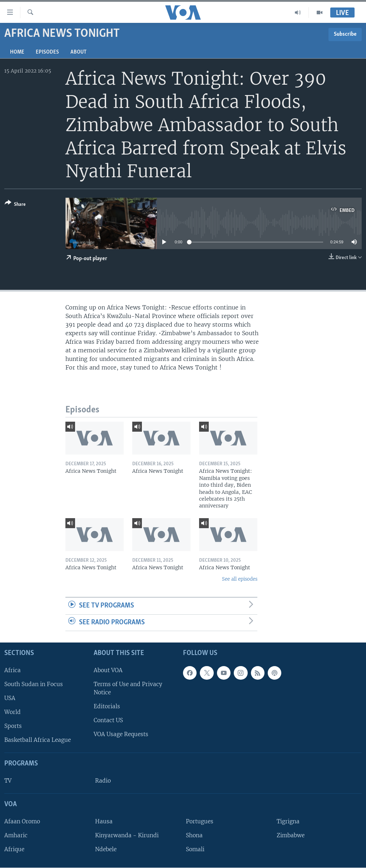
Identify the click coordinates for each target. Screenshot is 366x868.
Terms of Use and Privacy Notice (128, 688)
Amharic (16, 835)
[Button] (15, 205)
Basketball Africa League (38, 740)
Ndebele (106, 849)
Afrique (14, 849)
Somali (195, 849)
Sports (13, 726)
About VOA (108, 670)
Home (17, 52)
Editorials (107, 706)
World (13, 712)
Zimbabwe (291, 835)
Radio (103, 781)
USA (10, 698)
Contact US (108, 721)
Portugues (200, 821)
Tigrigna (288, 821)
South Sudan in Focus (34, 684)
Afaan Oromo (22, 821)
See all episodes (240, 579)
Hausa (104, 821)
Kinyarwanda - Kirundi (127, 835)
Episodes (47, 52)
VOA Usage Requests (121, 735)
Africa (13, 670)
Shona (194, 835)
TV (8, 781)
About (78, 52)
